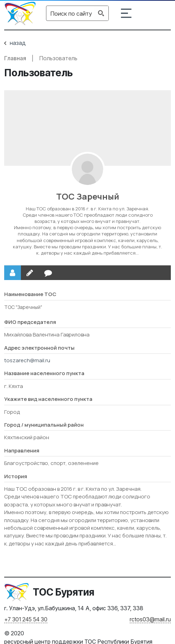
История (16, 476)
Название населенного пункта (44, 373)
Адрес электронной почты (39, 348)
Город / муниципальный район (44, 425)
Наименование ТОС (30, 294)
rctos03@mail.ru (150, 619)
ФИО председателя (30, 322)
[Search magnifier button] (101, 13)
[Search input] (71, 13)
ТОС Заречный (88, 196)
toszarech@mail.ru (27, 360)
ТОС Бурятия (64, 592)
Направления (22, 451)
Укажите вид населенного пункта (48, 399)
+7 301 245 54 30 (26, 619)
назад (15, 43)
